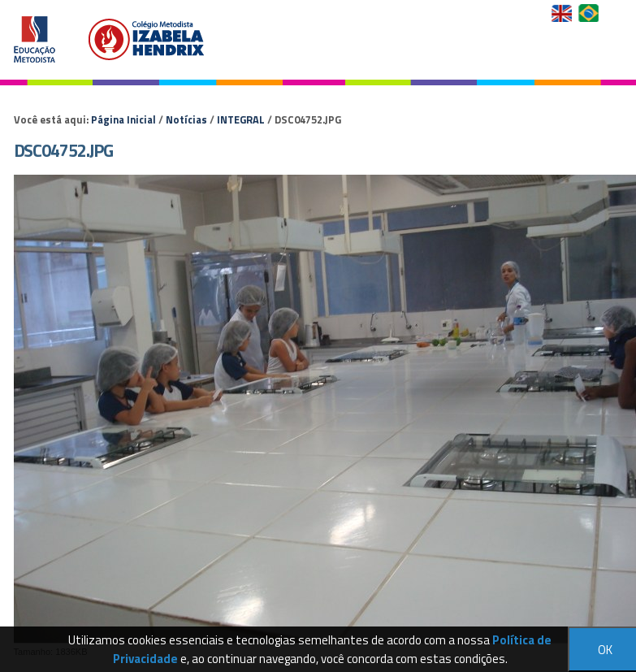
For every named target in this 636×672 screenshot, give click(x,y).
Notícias (186, 119)
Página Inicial (123, 119)
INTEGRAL (241, 119)
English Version (563, 13)
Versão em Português (590, 13)
